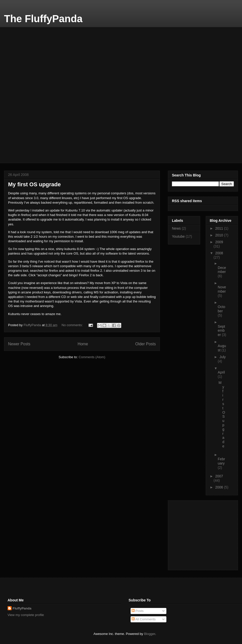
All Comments (144, 619)
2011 (220, 228)
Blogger (149, 634)
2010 (220, 235)
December (222, 270)
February (221, 461)
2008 (219, 253)
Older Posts (146, 344)
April (221, 372)
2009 (219, 242)
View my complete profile (26, 615)
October (222, 309)
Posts (138, 611)
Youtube (178, 236)
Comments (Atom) (92, 357)
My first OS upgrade (34, 184)
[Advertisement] (46, 58)
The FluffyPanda (43, 19)
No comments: (72, 325)
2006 (220, 487)
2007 (219, 476)
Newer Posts (19, 344)
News (176, 228)
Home (83, 344)
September (221, 331)
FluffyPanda (22, 608)
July (222, 357)
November (222, 289)
